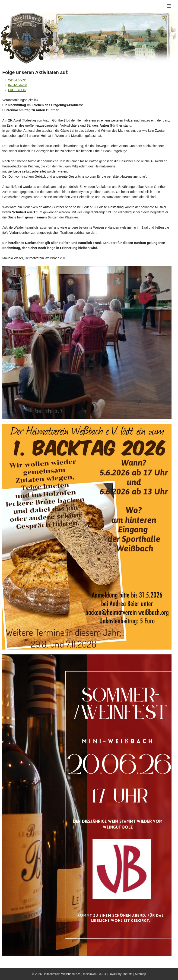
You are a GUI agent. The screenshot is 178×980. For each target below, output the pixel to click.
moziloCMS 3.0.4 (94, 974)
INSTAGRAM (18, 85)
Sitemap (140, 974)
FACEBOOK (17, 90)
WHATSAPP (17, 80)
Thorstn (127, 974)
